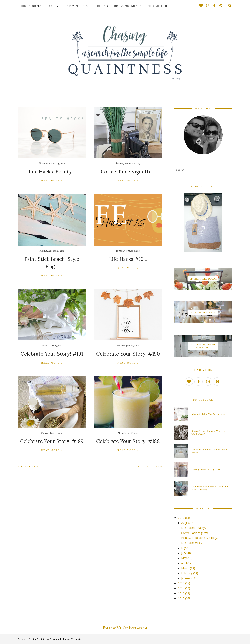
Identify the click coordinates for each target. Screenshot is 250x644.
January (186, 578)
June (184, 553)
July (183, 548)
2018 (181, 583)
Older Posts (149, 457)
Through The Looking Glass (206, 470)
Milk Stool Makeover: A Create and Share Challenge (210, 488)
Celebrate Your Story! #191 (52, 345)
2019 (181, 518)
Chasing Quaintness (38, 639)
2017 (181, 588)
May (184, 558)
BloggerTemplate (72, 639)
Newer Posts (31, 457)
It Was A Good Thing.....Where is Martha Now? (208, 432)
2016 (181, 593)
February (187, 573)
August (186, 523)
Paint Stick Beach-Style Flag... (52, 258)
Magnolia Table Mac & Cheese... (208, 414)
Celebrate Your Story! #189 (52, 432)
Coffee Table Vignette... (128, 171)
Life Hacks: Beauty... (52, 171)
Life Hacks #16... (128, 258)
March (185, 568)
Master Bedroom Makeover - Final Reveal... (209, 451)
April (184, 563)
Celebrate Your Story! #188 (128, 432)
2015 (181, 598)
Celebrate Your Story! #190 (128, 345)
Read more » (52, 180)
